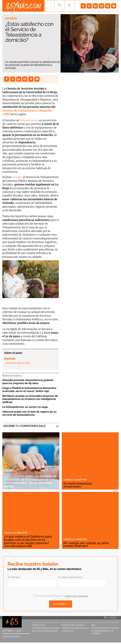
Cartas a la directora (75, 480)
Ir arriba (110, 618)
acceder (17, 177)
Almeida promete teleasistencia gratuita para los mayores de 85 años (28, 382)
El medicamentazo (78, 483)
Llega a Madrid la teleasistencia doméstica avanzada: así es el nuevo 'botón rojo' (29, 390)
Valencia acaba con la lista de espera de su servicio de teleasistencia (29, 413)
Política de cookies (73, 625)
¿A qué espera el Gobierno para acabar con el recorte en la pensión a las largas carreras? (28, 540)
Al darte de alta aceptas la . (61, 596)
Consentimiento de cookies (102, 632)
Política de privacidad (45, 631)
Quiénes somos (11, 637)
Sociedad (11, 18)
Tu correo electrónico (70, 577)
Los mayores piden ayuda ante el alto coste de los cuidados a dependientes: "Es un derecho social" (30, 481)
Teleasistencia (30, 120)
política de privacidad (76, 596)
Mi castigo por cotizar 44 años (86, 543)
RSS (93, 625)
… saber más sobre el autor (17, 363)
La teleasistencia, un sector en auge (25, 407)
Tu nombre (14, 577)
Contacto (68, 631)
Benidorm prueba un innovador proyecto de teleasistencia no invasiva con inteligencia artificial (30, 399)
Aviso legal (39, 625)
